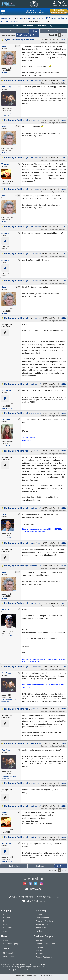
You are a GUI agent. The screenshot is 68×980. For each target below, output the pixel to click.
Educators (7, 928)
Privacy (18, 970)
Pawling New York (7, 408)
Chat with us (32, 901)
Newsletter (36, 889)
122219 (64, 254)
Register (51, 18)
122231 (64, 743)
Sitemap (7, 931)
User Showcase (43, 918)
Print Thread (22, 35)
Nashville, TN (6, 446)
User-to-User (31, 18)
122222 (64, 384)
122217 (64, 189)
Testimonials (41, 928)
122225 (64, 508)
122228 (64, 603)
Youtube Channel (29, 438)
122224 (64, 451)
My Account (8, 953)
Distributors (8, 924)
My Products (8, 956)
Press (6, 921)
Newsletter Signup (11, 944)
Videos (39, 950)
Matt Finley (36, 120)
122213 (64, 40)
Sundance (36, 451)
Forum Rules (41, 26)
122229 (64, 667)
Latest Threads (27, 26)
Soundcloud (27, 440)
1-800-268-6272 (33, 12)
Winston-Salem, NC (8, 636)
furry (38, 543)
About (6, 915)
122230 (64, 709)
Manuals (40, 947)
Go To (34, 35)
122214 (64, 80)
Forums (20, 18)
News (6, 940)
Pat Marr (37, 667)
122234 (64, 837)
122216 (64, 158)
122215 (64, 120)
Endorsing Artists (43, 924)
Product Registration (44, 957)
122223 (64, 413)
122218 (64, 227)
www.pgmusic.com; (8, 967)
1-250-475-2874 (44, 12)
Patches (39, 940)
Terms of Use (8, 970)
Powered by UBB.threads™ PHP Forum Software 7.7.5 (34, 976)
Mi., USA (4, 72)
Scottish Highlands (8, 538)
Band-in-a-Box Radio (45, 921)
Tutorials (40, 954)
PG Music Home (8, 18)
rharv (38, 80)
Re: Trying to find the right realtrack (21, 80)
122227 (64, 566)
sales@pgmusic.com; (22, 967)
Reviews (40, 931)
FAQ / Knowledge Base (46, 944)
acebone (37, 254)
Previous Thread (15, 31)
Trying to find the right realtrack (19, 40)
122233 (64, 806)
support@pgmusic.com (37, 967)
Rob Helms (36, 413)
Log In (62, 18)
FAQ (51, 26)
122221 (64, 318)
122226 (64, 543)
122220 (64, 281)
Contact (6, 918)
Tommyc (37, 189)
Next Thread (53, 31)
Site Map (27, 970)
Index (34, 31)
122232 (64, 783)
